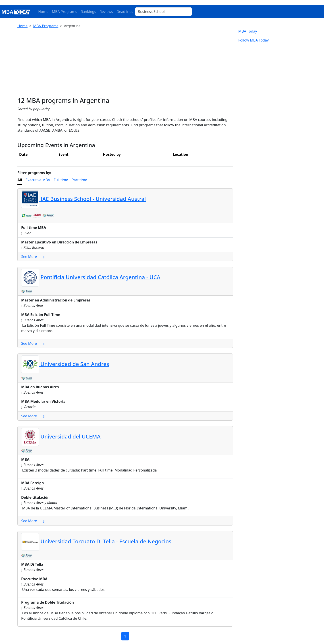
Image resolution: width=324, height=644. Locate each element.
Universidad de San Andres (65, 364)
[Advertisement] (125, 63)
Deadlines (125, 12)
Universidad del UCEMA (61, 436)
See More (33, 257)
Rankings (88, 12)
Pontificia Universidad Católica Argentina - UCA (91, 277)
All (20, 180)
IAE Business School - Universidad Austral (84, 199)
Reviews (106, 12)
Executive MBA (38, 180)
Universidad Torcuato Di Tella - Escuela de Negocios (96, 541)
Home (43, 12)
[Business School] (163, 12)
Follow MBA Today (253, 40)
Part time (79, 180)
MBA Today (248, 31)
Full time (61, 180)
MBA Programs (65, 12)
